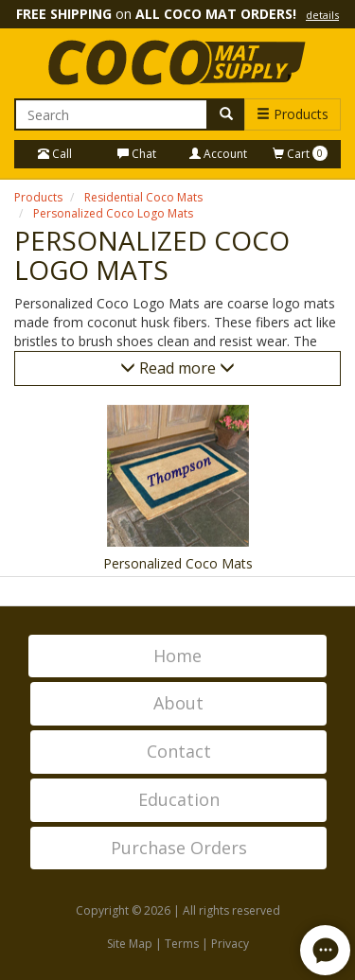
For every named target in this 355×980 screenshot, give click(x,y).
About (178, 703)
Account (218, 154)
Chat (137, 154)
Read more (177, 368)
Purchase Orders (179, 848)
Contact (179, 751)
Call (55, 154)
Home (177, 656)
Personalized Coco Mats (178, 563)
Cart (300, 154)
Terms (182, 944)
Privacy (230, 944)
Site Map (130, 944)
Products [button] (293, 114)
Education (179, 799)
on (177, 14)
